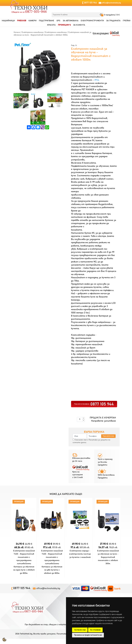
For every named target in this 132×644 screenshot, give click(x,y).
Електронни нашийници (32, 32)
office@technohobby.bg (111, 3)
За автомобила (71, 21)
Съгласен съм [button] (80, 630)
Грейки (127, 21)
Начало (17, 32)
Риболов (22, 21)
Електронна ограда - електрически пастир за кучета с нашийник (80, 554)
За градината (113, 21)
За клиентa (79, 25)
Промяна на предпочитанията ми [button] (88, 635)
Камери (32, 21)
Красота (51, 25)
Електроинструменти (92, 21)
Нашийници (8, 21)
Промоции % (64, 25)
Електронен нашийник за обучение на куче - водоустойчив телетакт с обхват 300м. (108, 557)
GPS (58, 21)
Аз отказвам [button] (95, 630)
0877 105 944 (90, 3)
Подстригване (47, 21)
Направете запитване (103, 421)
